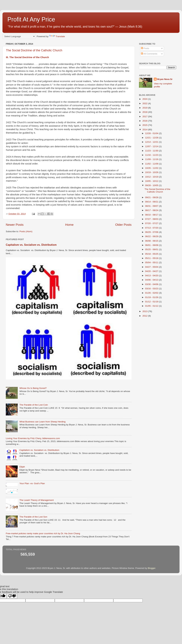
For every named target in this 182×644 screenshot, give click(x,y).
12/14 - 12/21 (152, 142)
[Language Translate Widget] (19, 36)
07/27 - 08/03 (152, 219)
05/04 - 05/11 (152, 262)
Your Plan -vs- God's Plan (32, 483)
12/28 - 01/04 (152, 133)
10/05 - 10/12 (152, 181)
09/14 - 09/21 (152, 202)
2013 (145, 311)
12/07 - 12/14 (152, 146)
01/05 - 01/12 (152, 306)
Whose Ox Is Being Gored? (33, 388)
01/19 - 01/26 (152, 297)
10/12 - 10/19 (152, 177)
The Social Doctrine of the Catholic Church (34, 50)
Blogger (152, 568)
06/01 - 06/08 (152, 245)
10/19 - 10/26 (152, 172)
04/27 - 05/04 (152, 267)
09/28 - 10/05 (152, 185)
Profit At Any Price (31, 19)
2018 (145, 112)
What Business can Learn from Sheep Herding (42, 422)
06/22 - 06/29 (152, 236)
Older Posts (123, 225)
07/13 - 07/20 (152, 228)
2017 (145, 116)
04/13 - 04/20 (152, 276)
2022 (145, 103)
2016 (145, 121)
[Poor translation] (12, 596)
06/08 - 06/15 (152, 241)
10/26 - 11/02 (152, 168)
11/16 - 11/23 (152, 155)
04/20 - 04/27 (152, 271)
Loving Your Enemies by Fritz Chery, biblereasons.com (33, 438)
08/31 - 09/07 (152, 206)
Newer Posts (15, 225)
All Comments (149, 54)
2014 (145, 130)
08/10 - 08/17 (152, 215)
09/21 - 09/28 (152, 197)
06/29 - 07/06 (152, 232)
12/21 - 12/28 (152, 138)
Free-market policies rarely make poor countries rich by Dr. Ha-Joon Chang (43, 533)
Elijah (22, 467)
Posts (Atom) (26, 231)
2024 (145, 99)
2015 (145, 125)
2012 (145, 316)
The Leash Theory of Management (36, 500)
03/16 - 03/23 (152, 289)
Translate (57, 36)
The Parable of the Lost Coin (34, 405)
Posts (145, 48)
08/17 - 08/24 (152, 210)
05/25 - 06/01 (152, 249)
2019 (145, 108)
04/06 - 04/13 (152, 280)
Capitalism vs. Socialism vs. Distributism (31, 245)
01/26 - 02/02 (152, 293)
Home (69, 225)
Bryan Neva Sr (165, 79)
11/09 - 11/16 (152, 159)
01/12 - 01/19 (152, 302)
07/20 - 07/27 (152, 223)
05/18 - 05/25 (152, 254)
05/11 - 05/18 (152, 258)
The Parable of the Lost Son (33, 517)
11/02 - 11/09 (152, 164)
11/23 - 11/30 (152, 151)
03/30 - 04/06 (152, 284)
